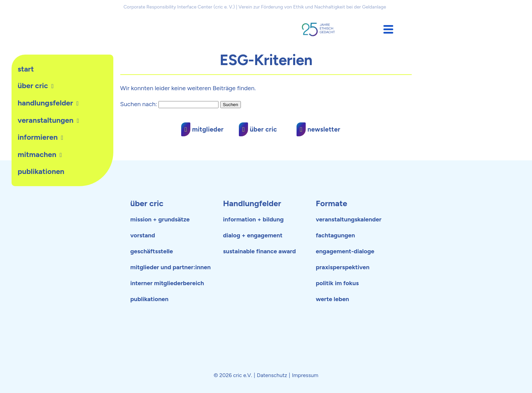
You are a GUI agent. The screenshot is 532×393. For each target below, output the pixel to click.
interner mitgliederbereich (167, 283)
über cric (147, 203)
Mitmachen (37, 154)
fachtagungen (336, 235)
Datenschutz (272, 375)
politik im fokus (337, 283)
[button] (388, 29)
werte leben (332, 299)
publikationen (41, 171)
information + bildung (253, 219)
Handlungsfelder (45, 103)
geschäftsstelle (152, 251)
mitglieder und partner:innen (170, 267)
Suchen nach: (139, 104)
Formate (332, 203)
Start (26, 69)
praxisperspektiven (343, 267)
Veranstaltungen (45, 120)
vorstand (143, 235)
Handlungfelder (252, 203)
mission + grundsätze (160, 219)
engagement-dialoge (345, 251)
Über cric (33, 86)
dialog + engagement (253, 235)
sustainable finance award (259, 251)
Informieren (38, 137)
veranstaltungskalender (349, 219)
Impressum (305, 375)
